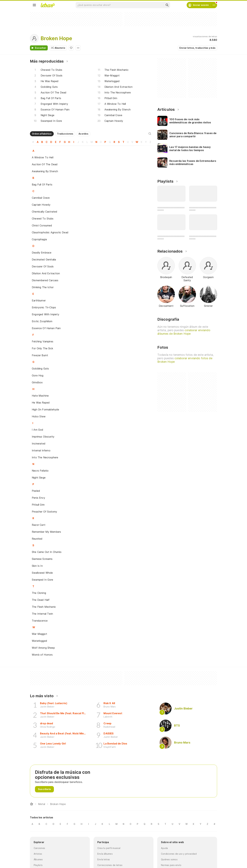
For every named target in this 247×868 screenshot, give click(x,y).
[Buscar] (167, 5)
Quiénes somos (169, 859)
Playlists (38, 865)
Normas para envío (171, 865)
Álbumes (38, 859)
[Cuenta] (214, 5)
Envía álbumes (105, 854)
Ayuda (164, 848)
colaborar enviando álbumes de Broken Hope (184, 332)
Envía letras (104, 859)
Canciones (39, 848)
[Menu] (34, 5)
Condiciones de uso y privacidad (179, 854)
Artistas (38, 854)
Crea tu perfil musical (109, 848)
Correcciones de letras (110, 865)
